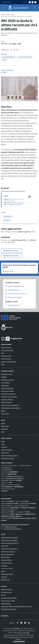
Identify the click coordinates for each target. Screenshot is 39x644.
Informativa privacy (7, 563)
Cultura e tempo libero (7, 391)
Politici (3, 364)
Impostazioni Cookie (7, 568)
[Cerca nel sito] (34, 8)
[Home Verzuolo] (17, 8)
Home (3, 14)
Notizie (3, 423)
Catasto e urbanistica (7, 388)
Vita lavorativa (5, 414)
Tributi (6, 196)
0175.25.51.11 (8, 468)
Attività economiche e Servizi (9, 455)
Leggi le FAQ (5, 546)
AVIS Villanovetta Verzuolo (9, 609)
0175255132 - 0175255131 (17, 203)
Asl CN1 (3, 595)
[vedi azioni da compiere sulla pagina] (14, 50)
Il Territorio (4, 447)
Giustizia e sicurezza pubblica (9, 397)
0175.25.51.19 (8, 470)
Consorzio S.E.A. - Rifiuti (8, 601)
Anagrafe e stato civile (8, 380)
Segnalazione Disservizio (8, 551)
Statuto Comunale (6, 560)
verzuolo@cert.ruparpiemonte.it (14, 476)
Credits (3, 571)
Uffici (2, 353)
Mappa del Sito (5, 580)
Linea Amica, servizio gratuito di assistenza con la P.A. (16, 606)
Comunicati (4, 429)
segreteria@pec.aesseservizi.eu (13, 529)
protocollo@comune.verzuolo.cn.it (15, 478)
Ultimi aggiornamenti (7, 574)
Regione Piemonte (6, 589)
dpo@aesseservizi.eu (11, 527)
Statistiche (4, 577)
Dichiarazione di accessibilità (9, 540)
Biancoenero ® (15, 637)
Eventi (3, 441)
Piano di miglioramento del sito (10, 543)
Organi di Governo (6, 347)
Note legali (4, 566)
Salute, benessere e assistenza (10, 405)
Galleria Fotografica (7, 450)
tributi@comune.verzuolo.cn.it (15, 204)
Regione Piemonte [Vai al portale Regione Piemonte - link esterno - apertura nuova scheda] (7, 2)
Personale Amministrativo (9, 362)
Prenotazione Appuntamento (9, 549)
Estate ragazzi (5, 426)
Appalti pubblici (5, 383)
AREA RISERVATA (19, 641)
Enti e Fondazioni (6, 359)
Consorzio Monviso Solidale (9, 598)
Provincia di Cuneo (6, 592)
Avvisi (12, 14)
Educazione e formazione (8, 394)
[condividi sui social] (5, 50)
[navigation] (3, 8)
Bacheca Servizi (6, 557)
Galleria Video (5, 453)
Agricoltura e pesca (7, 374)
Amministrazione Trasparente (9, 537)
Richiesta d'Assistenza (7, 554)
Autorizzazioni (5, 385)
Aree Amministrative (7, 350)
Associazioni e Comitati (8, 458)
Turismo (3, 411)
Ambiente (4, 377)
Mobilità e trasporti (6, 402)
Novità (8, 14)
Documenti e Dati (6, 356)
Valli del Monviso (6, 603)
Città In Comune (22, 633)
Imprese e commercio (7, 399)
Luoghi (3, 444)
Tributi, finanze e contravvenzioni (10, 408)
